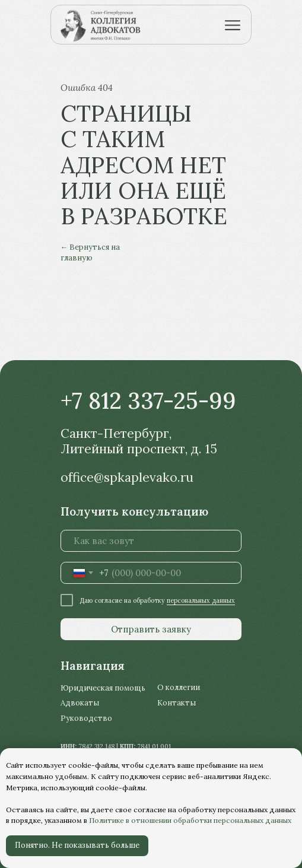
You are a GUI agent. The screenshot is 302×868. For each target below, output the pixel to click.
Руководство (86, 718)
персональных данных (201, 600)
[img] (106, 25)
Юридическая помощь (103, 688)
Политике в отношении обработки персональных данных (190, 820)
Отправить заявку (151, 629)
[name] (151, 541)
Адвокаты (80, 702)
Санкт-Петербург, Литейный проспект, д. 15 (139, 441)
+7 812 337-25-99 (148, 400)
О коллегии (179, 687)
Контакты (177, 702)
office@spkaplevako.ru (127, 477)
